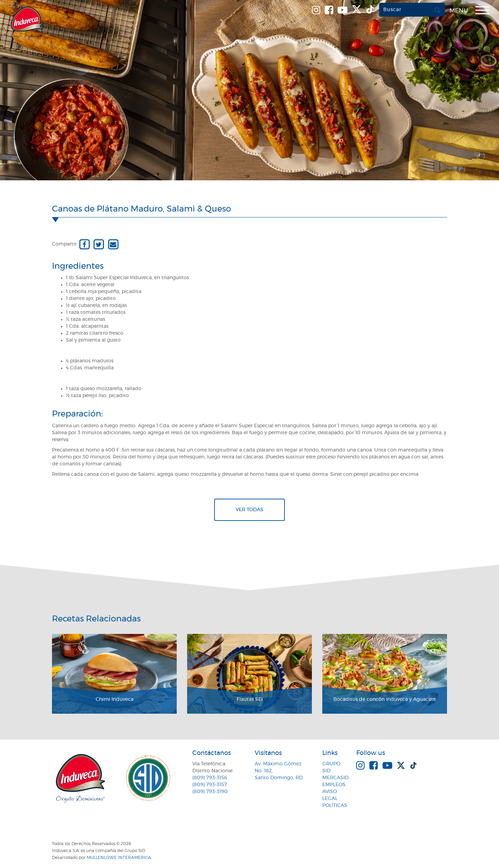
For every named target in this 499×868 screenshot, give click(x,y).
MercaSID (335, 778)
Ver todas (249, 510)
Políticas (335, 806)
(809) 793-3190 (210, 792)
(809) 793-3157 (210, 785)
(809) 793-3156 (210, 778)
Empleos (334, 785)
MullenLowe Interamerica (119, 858)
